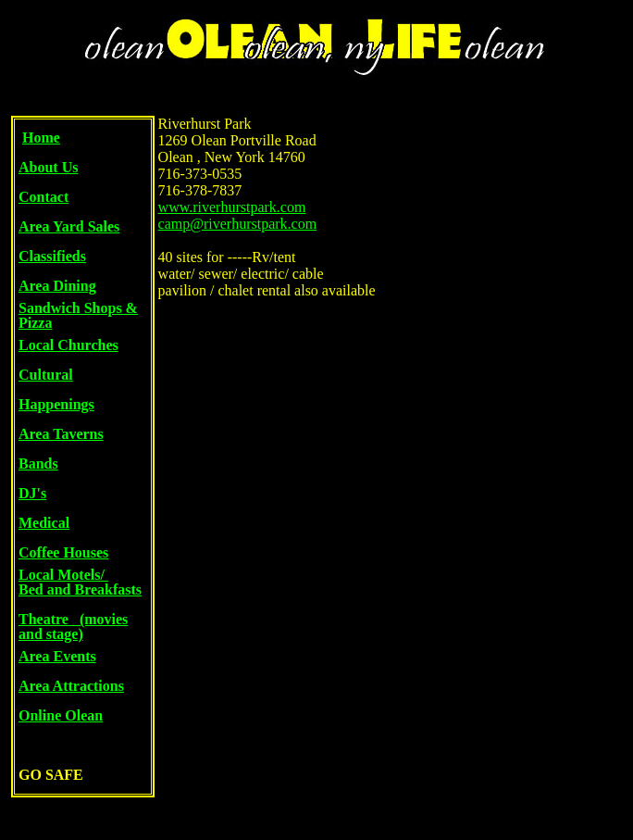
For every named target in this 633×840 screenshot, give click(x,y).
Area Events (57, 656)
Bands (38, 464)
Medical (44, 523)
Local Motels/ (63, 575)
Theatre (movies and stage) (73, 627)
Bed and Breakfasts (80, 589)
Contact (43, 197)
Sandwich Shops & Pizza (78, 315)
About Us (48, 167)
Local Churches (68, 345)
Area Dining (57, 286)
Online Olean (61, 715)
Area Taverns (61, 434)
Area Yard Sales (69, 226)
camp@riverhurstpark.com (238, 224)
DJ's (32, 493)
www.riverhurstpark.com (232, 207)
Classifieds (52, 256)
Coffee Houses (63, 552)
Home (41, 138)
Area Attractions (71, 686)
